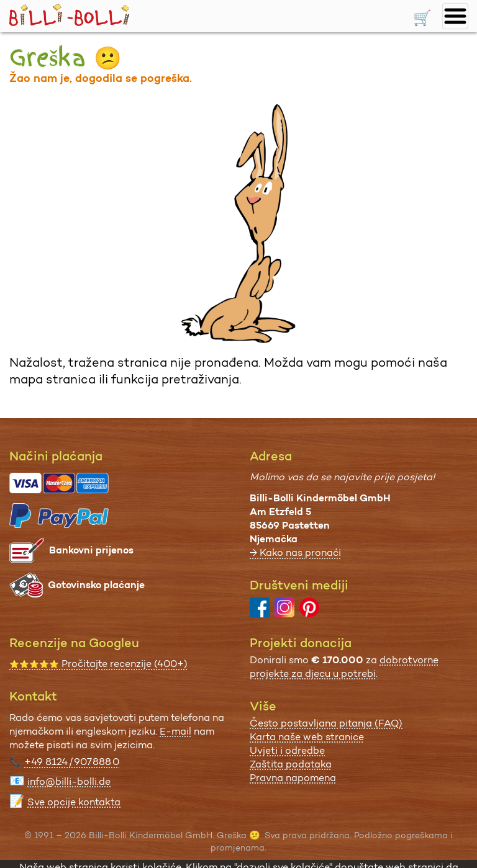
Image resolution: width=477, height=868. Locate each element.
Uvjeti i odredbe (287, 750)
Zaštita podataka (291, 764)
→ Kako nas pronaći (295, 553)
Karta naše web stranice (307, 737)
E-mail (175, 731)
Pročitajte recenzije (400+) (98, 664)
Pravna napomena (293, 778)
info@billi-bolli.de (69, 781)
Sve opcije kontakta (74, 802)
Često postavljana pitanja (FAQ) (326, 723)
